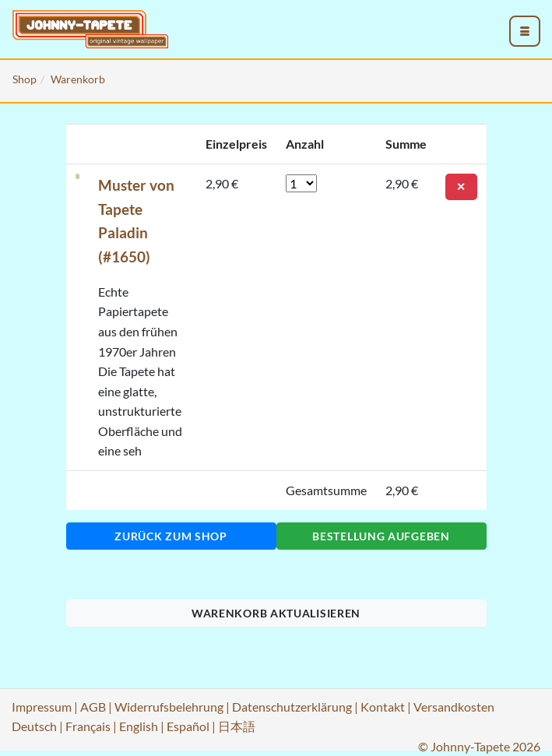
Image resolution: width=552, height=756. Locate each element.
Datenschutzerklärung (292, 707)
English (139, 726)
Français (88, 726)
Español (188, 726)
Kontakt (383, 707)
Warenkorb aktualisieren (276, 613)
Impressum (42, 707)
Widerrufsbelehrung (169, 707)
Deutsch (34, 726)
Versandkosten (454, 707)
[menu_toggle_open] (525, 31)
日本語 (237, 726)
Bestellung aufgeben (381, 536)
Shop (25, 79)
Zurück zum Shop (171, 536)
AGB (93, 707)
